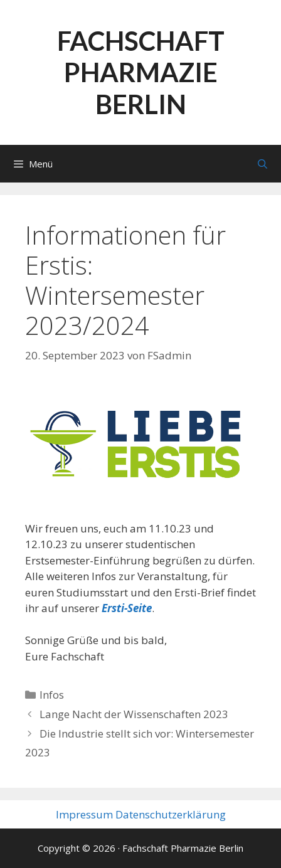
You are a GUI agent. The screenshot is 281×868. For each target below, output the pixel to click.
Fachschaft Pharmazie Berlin (141, 72)
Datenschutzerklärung (171, 814)
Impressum (84, 814)
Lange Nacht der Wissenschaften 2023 (134, 714)
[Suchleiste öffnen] (262, 164)
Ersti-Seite (127, 608)
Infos (52, 695)
